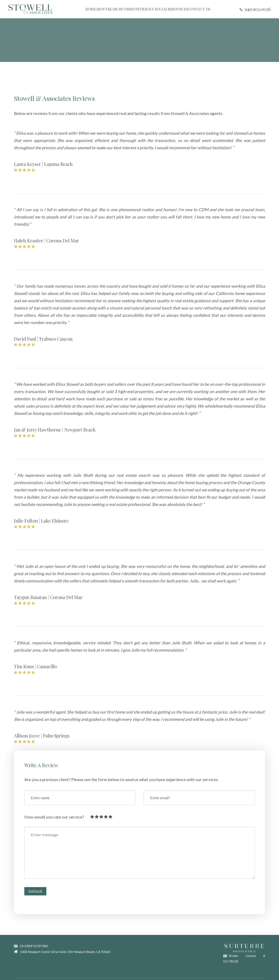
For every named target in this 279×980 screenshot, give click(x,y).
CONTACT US (199, 9)
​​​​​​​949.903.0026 (258, 9)
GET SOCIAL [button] (157, 9)
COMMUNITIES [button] (134, 9)
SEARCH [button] (115, 9)
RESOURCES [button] (178, 9)
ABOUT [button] (102, 9)
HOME (91, 9)
